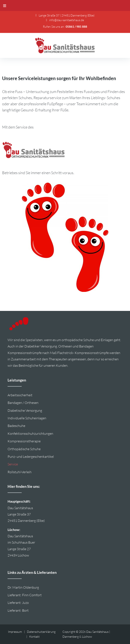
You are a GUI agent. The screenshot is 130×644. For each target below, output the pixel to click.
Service (13, 464)
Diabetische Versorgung (25, 410)
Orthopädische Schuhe (24, 449)
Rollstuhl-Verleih (20, 472)
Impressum (15, 632)
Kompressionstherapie (24, 441)
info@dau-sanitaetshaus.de (67, 20)
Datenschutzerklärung (41, 632)
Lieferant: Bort (18, 610)
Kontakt (34, 636)
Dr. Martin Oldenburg (23, 587)
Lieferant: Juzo (18, 603)
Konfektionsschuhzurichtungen (30, 433)
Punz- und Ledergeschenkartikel (31, 457)
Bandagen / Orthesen (23, 403)
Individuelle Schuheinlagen (27, 418)
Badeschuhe (16, 426)
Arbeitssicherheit (20, 395)
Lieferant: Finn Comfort (25, 595)
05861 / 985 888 (76, 27)
